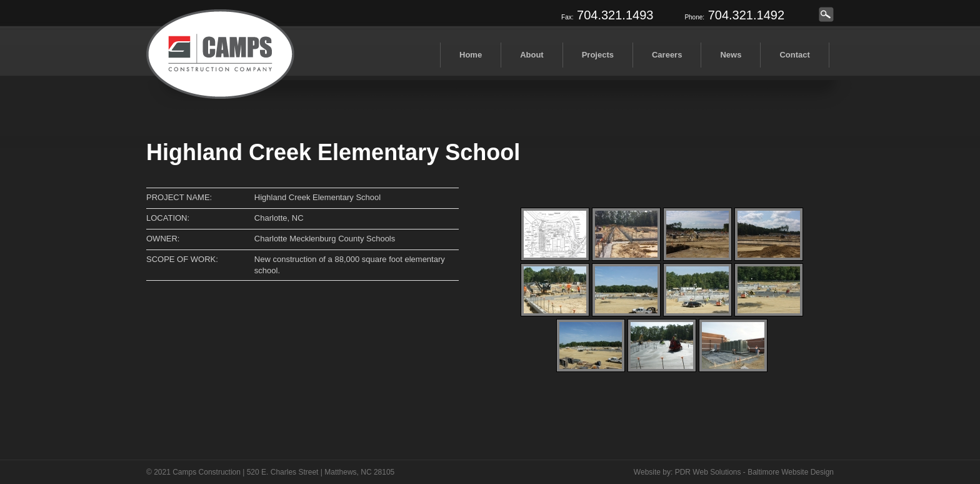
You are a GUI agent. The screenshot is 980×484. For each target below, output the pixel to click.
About (532, 55)
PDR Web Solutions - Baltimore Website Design (754, 472)
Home (471, 55)
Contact (794, 55)
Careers (667, 55)
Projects (598, 55)
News (731, 55)
